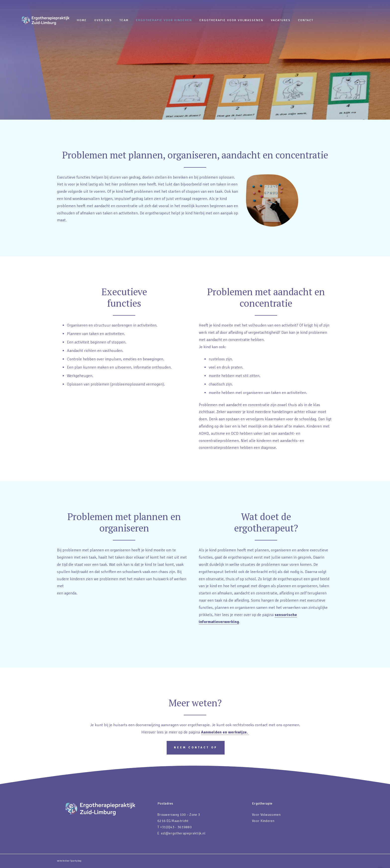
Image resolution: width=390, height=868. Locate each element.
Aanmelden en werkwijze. (225, 732)
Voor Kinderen (263, 821)
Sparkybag (76, 861)
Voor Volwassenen (266, 815)
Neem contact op (196, 747)
